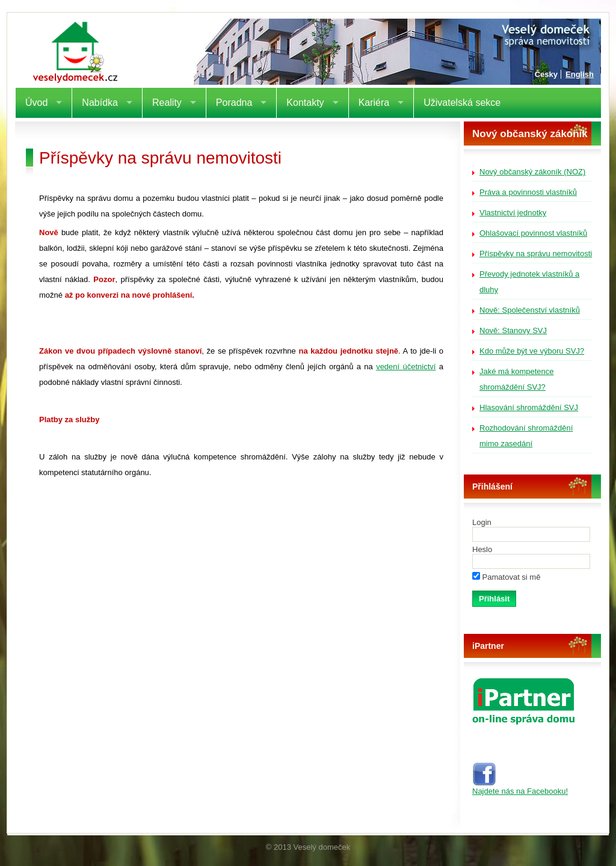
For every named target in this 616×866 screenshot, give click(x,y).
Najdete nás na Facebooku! (520, 788)
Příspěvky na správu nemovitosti (536, 253)
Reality (167, 103)
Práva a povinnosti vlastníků (528, 192)
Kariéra (374, 103)
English (580, 74)
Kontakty (305, 103)
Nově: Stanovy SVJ (513, 330)
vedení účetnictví (406, 367)
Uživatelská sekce (462, 103)
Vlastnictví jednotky (513, 213)
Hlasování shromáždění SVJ (529, 407)
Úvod (36, 103)
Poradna (234, 103)
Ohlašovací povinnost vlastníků (533, 233)
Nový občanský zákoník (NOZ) (532, 172)
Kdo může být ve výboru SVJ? (532, 351)
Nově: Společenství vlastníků (530, 310)
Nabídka (100, 103)
